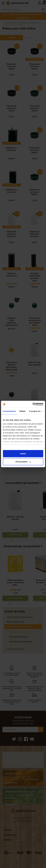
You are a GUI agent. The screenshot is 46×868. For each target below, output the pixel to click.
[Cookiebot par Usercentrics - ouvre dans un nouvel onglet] (33, 404)
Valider (23, 453)
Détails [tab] (22, 411)
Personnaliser (23, 462)
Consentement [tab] (9, 411)
